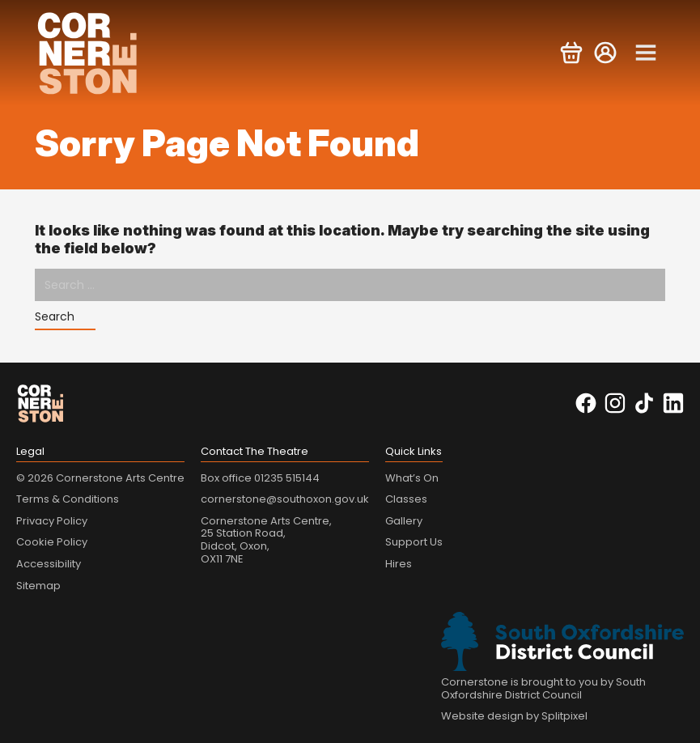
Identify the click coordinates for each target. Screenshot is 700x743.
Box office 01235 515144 (260, 478)
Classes (406, 499)
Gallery (404, 521)
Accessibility (49, 564)
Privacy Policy (52, 521)
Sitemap (38, 586)
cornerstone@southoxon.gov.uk (285, 499)
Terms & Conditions (68, 499)
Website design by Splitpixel (514, 716)
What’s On (412, 478)
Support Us (414, 542)
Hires (399, 564)
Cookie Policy (52, 542)
